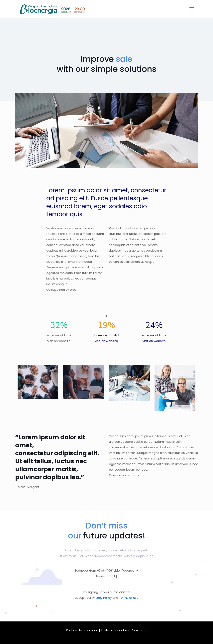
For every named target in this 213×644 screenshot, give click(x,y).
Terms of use (129, 598)
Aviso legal (139, 630)
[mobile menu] (192, 9)
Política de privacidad (82, 630)
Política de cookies (115, 630)
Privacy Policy (102, 598)
